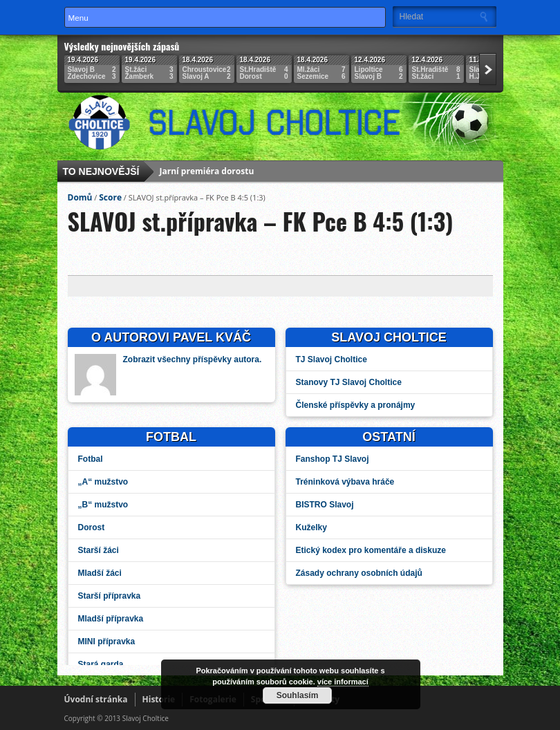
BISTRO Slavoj (325, 505)
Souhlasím (298, 695)
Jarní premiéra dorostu (207, 172)
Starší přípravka (110, 596)
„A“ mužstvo (103, 482)
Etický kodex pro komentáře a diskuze (371, 550)
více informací (343, 682)
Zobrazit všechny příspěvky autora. (193, 359)
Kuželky (311, 527)
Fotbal (91, 459)
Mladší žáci (100, 573)
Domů (80, 197)
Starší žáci (99, 550)
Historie (159, 699)
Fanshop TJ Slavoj (333, 459)
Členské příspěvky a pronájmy (356, 405)
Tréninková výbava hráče (345, 482)
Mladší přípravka (111, 619)
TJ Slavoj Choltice (332, 359)
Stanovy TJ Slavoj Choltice (349, 382)
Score (110, 197)
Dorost (92, 527)
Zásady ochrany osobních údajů (359, 573)
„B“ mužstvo (103, 505)
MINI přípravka (107, 642)
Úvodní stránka (96, 699)
